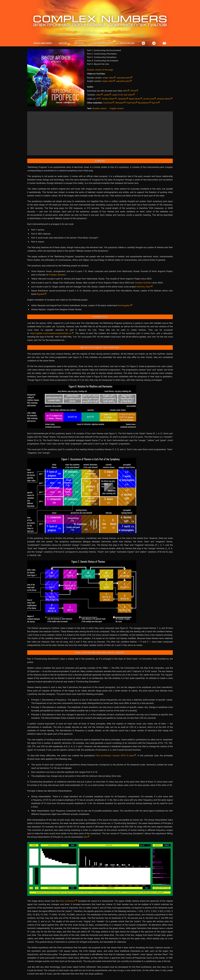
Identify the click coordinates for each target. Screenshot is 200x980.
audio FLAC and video (123, 95)
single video (108, 78)
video (98, 95)
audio (107, 95)
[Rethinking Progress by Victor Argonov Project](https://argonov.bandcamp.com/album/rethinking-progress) (100, 133)
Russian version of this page (100, 70)
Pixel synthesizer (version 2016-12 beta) (115, 755)
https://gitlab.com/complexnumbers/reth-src (51, 333)
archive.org (149, 99)
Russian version (100, 108)
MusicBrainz (143, 103)
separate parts (124, 78)
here (85, 837)
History (63, 43)
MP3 (125, 91)
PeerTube (131, 103)
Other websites (100, 43)
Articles (80, 43)
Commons (108, 103)
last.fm (155, 103)
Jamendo (122, 99)
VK (97, 99)
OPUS (133, 91)
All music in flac (125, 43)
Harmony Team (144, 287)
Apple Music (135, 99)
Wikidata (119, 103)
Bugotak (40, 294)
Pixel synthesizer (67, 901)
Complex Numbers (57, 275)
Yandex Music (108, 99)
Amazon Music (164, 99)
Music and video (43, 43)
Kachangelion (124, 305)
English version (117, 108)
